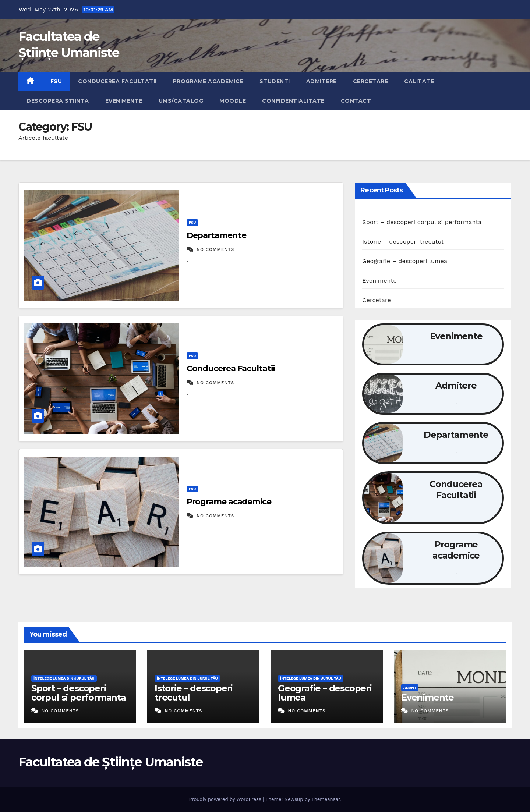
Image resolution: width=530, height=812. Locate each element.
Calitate (419, 81)
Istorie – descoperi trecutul (403, 242)
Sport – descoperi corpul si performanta (422, 222)
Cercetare (371, 81)
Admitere (321, 81)
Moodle (233, 101)
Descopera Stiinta (58, 101)
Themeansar (326, 799)
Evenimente (124, 101)
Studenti (275, 81)
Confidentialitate (293, 101)
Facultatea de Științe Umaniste (110, 762)
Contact (356, 101)
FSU (56, 81)
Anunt (410, 687)
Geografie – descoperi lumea (405, 261)
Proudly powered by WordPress (226, 799)
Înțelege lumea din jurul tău (64, 678)
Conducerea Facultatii (117, 81)
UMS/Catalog (181, 101)
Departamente (216, 235)
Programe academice (208, 81)
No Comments (215, 249)
